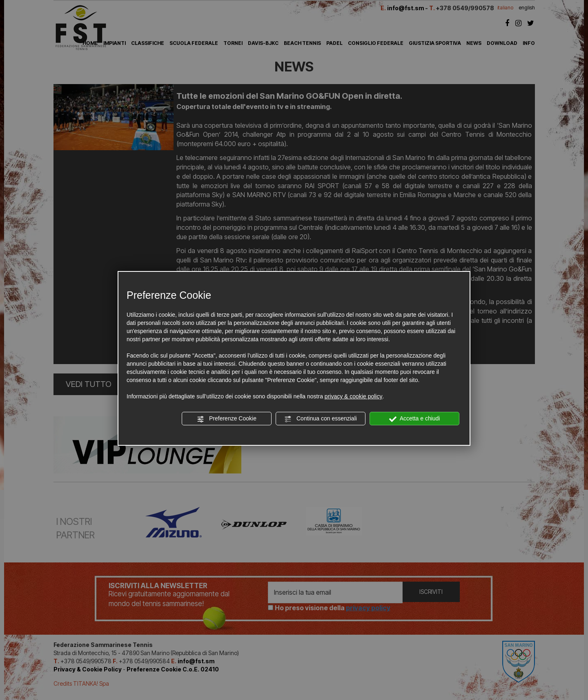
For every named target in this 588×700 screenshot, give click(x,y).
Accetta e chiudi (415, 419)
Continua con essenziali (321, 419)
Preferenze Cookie (227, 419)
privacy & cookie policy (354, 396)
